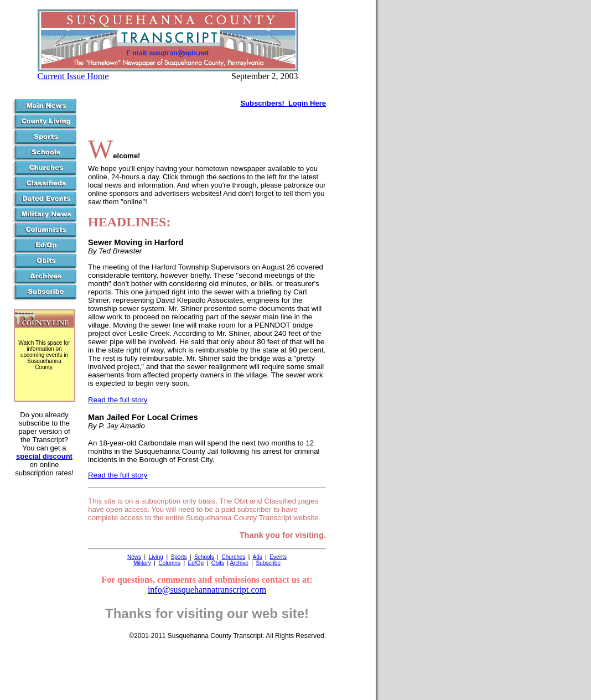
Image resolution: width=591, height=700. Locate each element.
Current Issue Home (73, 76)
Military (142, 563)
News (134, 557)
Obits (218, 563)
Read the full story (118, 400)
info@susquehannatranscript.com (207, 590)
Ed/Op (196, 563)
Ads (257, 557)
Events (278, 557)
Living (156, 557)
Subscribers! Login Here (283, 103)
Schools (204, 557)
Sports (179, 557)
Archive (239, 563)
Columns (169, 563)
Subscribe (268, 563)
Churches (234, 557)
